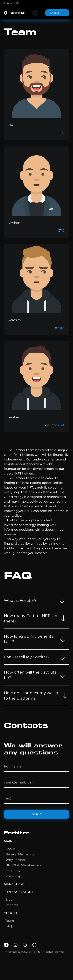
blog (9, 900)
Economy (13, 871)
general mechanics (20, 854)
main (8, 841)
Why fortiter (15, 860)
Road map (13, 876)
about (10, 849)
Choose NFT (57, 13)
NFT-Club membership (23, 865)
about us (12, 913)
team (10, 921)
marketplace (16, 884)
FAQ (9, 926)
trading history (19, 892)
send (36, 814)
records (12, 905)
